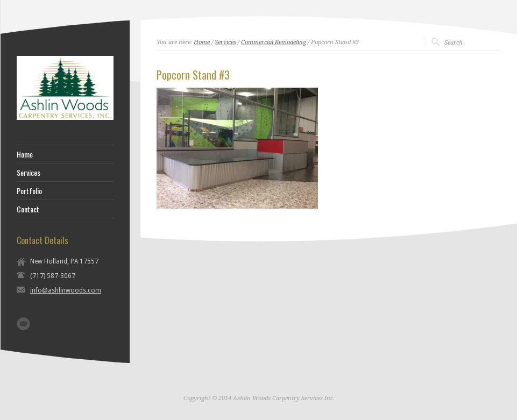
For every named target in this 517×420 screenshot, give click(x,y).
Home (202, 42)
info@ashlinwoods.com (66, 290)
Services (225, 42)
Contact (28, 209)
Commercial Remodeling (274, 42)
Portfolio (29, 191)
